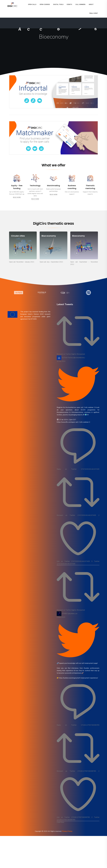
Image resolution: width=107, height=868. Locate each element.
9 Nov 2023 (61, 617)
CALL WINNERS (80, 5)
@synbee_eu (73, 614)
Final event (94, 13)
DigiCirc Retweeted (78, 354)
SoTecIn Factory (67, 358)
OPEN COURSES (45, 5)
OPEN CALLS (32, 5)
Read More (17, 197)
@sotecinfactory (79, 358)
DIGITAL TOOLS (58, 5)
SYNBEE (65, 614)
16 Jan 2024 (61, 361)
